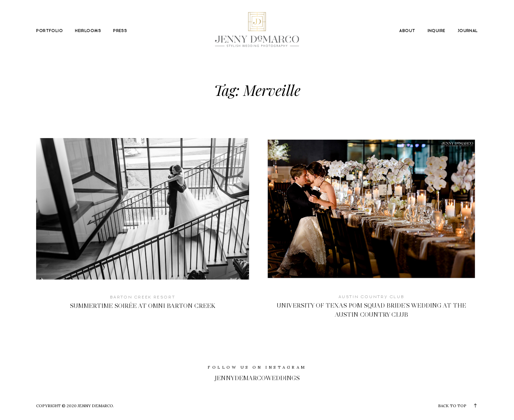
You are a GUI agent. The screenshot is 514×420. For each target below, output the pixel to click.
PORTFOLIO (49, 31)
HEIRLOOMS (88, 31)
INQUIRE (437, 31)
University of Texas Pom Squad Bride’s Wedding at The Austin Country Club (372, 233)
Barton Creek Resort (143, 297)
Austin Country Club (372, 297)
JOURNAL (468, 31)
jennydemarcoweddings (257, 378)
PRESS (120, 31)
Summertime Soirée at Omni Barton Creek (142, 229)
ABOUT (407, 31)
